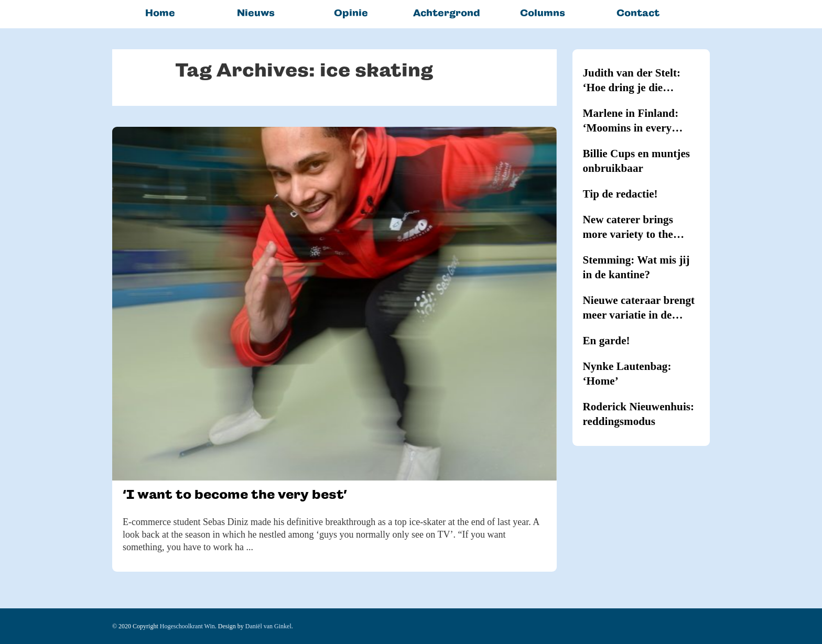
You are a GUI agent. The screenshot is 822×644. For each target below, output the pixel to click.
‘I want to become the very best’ (235, 494)
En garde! (607, 341)
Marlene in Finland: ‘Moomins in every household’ (631, 121)
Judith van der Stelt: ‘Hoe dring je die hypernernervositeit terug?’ (632, 81)
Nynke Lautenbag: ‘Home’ (627, 374)
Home (160, 13)
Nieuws (256, 13)
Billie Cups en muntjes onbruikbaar (637, 161)
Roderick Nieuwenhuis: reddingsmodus (639, 414)
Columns (543, 13)
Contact (638, 13)
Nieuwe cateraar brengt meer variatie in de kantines (639, 308)
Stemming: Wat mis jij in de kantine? (636, 267)
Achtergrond (447, 13)
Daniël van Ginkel (268, 626)
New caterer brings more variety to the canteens (628, 227)
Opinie (351, 13)
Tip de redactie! (620, 194)
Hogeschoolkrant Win (187, 626)
